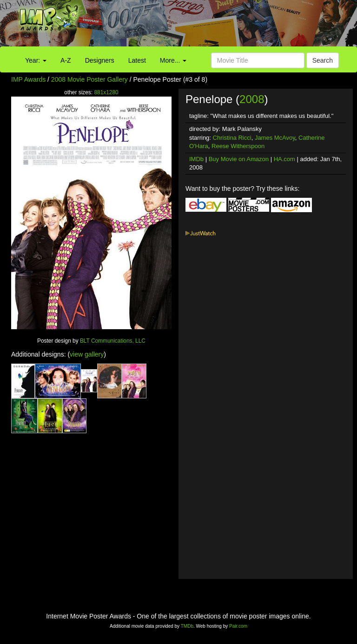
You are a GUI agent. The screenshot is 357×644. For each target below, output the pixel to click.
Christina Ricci (232, 138)
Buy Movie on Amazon (239, 159)
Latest (137, 60)
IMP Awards (28, 79)
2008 (252, 99)
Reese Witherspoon (238, 146)
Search (323, 60)
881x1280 (106, 92)
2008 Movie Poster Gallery (89, 79)
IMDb (196, 159)
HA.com (284, 159)
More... (173, 60)
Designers (100, 60)
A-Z (66, 60)
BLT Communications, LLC (113, 341)
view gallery (87, 354)
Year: (36, 60)
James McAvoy (275, 138)
